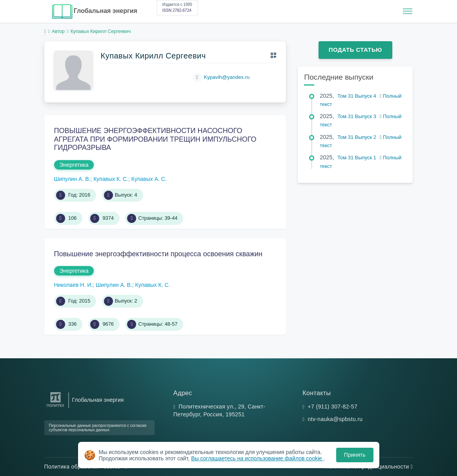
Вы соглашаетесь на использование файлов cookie (257, 458)
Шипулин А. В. (72, 179)
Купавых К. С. (111, 179)
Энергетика (74, 165)
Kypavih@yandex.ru (227, 77)
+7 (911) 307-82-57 (333, 407)
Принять (355, 455)
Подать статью (355, 50)
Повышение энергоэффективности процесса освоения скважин (158, 254)
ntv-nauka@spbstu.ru (335, 419)
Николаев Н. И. (74, 285)
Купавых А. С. (149, 179)
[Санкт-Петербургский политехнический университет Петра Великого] (56, 407)
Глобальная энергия (106, 11)
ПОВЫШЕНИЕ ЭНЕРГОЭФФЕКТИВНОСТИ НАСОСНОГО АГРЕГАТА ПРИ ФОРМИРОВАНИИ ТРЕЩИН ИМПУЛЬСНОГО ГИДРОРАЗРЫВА (155, 139)
